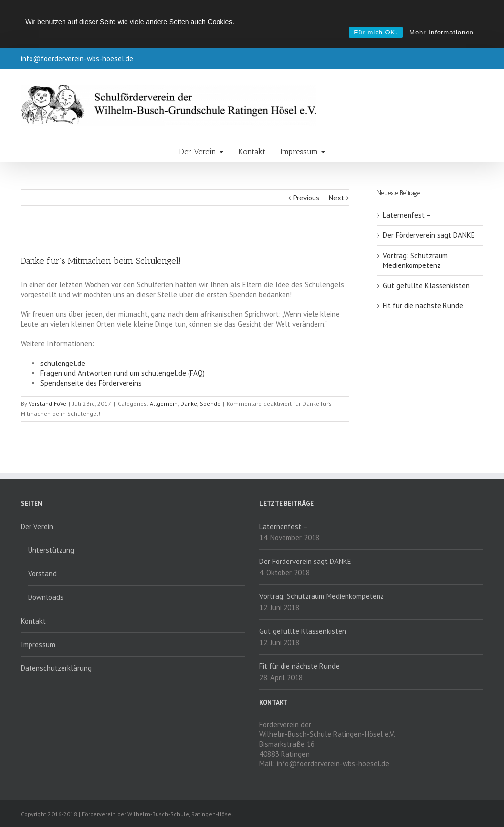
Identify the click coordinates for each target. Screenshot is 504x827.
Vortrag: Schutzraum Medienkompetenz (415, 260)
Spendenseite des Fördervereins (91, 383)
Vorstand (42, 574)
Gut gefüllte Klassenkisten (426, 285)
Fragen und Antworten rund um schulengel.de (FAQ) (123, 373)
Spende (210, 404)
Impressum (303, 151)
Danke (189, 404)
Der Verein (201, 151)
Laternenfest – (407, 215)
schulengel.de (63, 363)
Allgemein (164, 404)
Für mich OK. (376, 32)
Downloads (46, 597)
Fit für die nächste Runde (423, 306)
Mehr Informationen (442, 32)
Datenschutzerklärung (56, 668)
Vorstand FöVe (47, 404)
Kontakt (252, 151)
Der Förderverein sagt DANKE (429, 235)
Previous (306, 198)
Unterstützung (51, 550)
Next (336, 198)
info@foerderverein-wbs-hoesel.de (77, 58)
